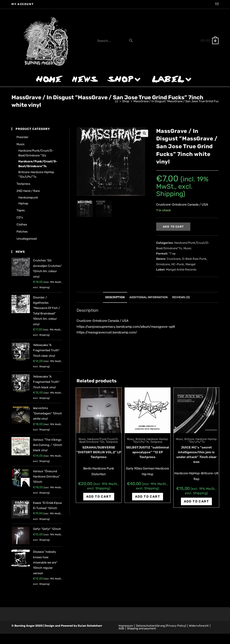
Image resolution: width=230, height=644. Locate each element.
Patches (22, 232)
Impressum (126, 626)
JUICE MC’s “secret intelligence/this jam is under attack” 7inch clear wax (196, 455)
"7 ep (172, 254)
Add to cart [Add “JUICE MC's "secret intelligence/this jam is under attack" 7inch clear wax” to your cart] (196, 501)
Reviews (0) (181, 297)
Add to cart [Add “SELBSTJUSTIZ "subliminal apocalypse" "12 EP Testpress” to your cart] (148, 497)
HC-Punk (178, 264)
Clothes (22, 224)
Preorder (22, 137)
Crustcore (174, 259)
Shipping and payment (141, 628)
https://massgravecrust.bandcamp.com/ (107, 332)
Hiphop (23, 203)
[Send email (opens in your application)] (216, 4)
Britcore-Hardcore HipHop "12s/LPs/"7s (201, 440)
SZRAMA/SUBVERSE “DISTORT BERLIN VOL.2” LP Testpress (99, 452)
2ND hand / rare (28, 191)
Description (115, 297)
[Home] (117, 101)
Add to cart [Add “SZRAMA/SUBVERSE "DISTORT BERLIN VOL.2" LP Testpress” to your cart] (99, 497)
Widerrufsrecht (199, 626)
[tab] (115, 297)
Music (187, 248)
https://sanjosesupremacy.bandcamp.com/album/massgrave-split (126, 327)
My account (23, 4)
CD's (20, 217)
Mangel (190, 264)
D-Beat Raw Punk (194, 259)
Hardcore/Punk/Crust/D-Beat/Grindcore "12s (99, 440)
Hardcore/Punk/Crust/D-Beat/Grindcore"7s (38, 164)
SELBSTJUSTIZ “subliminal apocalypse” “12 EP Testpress (148, 452)
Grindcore (163, 264)
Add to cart (173, 227)
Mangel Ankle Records (181, 270)
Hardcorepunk (28, 197)
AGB (121, 628)
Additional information (148, 297)
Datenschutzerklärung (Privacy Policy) (161, 626)
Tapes (21, 210)
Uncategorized (27, 239)
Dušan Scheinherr (90, 626)
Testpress (112, 442)
